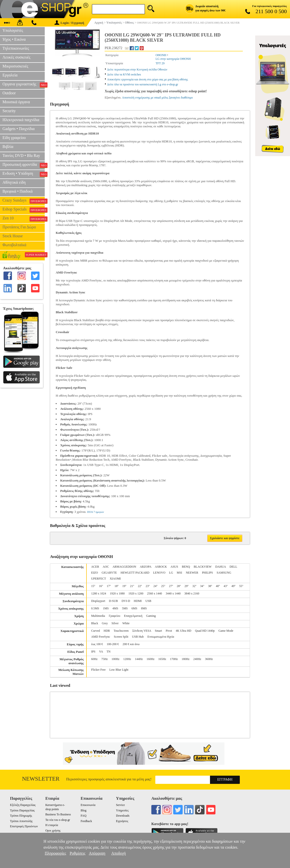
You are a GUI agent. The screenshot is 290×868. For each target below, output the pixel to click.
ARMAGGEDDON (124, 567)
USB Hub (138, 637)
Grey (105, 623)
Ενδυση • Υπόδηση (24, 174)
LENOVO (159, 573)
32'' (194, 586)
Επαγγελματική (133, 616)
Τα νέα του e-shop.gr (58, 820)
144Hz (139, 659)
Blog (84, 810)
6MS (134, 608)
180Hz (186, 659)
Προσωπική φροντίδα (24, 165)
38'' (210, 586)
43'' (226, 586)
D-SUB (113, 601)
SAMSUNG (224, 573)
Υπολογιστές (13, 30)
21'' (132, 586)
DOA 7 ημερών (95, 512)
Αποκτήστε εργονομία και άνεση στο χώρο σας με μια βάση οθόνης (147, 79)
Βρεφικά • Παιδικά (18, 191)
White (126, 623)
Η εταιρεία (52, 825)
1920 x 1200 (136, 593)
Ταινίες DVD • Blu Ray (21, 156)
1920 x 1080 (117, 593)
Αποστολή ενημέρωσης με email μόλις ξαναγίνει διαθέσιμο (157, 98)
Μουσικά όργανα (16, 102)
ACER (95, 567)
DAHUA (221, 567)
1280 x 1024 (99, 593)
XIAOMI (115, 579)
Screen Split (121, 637)
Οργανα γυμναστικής (24, 85)
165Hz (162, 659)
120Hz (127, 659)
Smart (158, 631)
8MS (144, 608)
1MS (106, 608)
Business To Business (58, 814)
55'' (241, 586)
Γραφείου (115, 616)
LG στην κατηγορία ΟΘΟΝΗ (173, 59)
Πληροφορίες (55, 853)
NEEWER (192, 573)
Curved (96, 631)
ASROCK (161, 567)
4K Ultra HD (184, 631)
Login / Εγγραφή (69, 23)
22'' (140, 586)
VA (101, 652)
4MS (115, 608)
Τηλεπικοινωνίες (16, 48)
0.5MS (95, 608)
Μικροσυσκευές (15, 66)
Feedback (86, 821)
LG (171, 573)
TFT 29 (160, 63)
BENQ (186, 567)
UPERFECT (99, 579)
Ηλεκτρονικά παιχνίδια (21, 120)
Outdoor (9, 93)
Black (95, 623)
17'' (109, 586)
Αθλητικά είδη (14, 182)
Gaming (151, 616)
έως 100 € (97, 644)
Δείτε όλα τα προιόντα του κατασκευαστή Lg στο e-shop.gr (143, 84)
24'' (155, 586)
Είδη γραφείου (14, 138)
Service (121, 805)
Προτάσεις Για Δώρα (19, 227)
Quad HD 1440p (205, 631)
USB (148, 601)
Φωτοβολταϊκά (14, 245)
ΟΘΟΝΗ (161, 55)
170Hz (174, 659)
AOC (106, 567)
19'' (124, 586)
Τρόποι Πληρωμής (21, 816)
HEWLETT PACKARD (135, 573)
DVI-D (126, 601)
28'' (179, 586)
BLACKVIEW (203, 567)
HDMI (138, 601)
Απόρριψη (97, 853)
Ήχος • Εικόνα (14, 39)
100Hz (116, 659)
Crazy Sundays (24, 201)
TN (109, 652)
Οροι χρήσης (53, 831)
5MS (125, 608)
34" (202, 586)
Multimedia (98, 616)
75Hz (105, 659)
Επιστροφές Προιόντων (24, 826)
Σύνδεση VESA (142, 631)
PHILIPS (207, 573)
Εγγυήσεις (122, 821)
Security (9, 111)
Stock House (13, 236)
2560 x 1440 (155, 593)
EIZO (95, 573)
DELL (233, 567)
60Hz (94, 659)
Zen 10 (24, 219)
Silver (115, 623)
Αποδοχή (119, 853)
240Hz (197, 659)
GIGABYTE (109, 573)
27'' (171, 586)
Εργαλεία (10, 75)
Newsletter (41, 779)
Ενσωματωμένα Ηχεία (161, 637)
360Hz (209, 659)
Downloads (123, 816)
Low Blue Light (119, 670)
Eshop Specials (24, 210)
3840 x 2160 (192, 593)
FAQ (84, 816)
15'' (93, 586)
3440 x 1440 (173, 593)
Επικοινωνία (88, 805)
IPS (93, 652)
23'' (148, 586)
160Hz (151, 659)
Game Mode (226, 631)
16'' (101, 586)
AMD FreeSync (101, 637)
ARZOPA (145, 567)
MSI (179, 573)
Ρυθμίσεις (77, 853)
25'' (163, 586)
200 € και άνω (131, 644)
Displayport (98, 601)
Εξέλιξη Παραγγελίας (23, 805)
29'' (187, 586)
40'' (218, 586)
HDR (107, 631)
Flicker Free (98, 670)
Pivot (169, 631)
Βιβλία (8, 147)
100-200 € (113, 644)
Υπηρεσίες (122, 810)
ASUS (174, 567)
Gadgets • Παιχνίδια (19, 129)
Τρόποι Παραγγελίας (22, 810)
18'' (117, 586)
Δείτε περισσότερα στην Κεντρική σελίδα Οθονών (137, 69)
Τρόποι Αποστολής (21, 821)
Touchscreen (121, 631)
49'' (233, 586)
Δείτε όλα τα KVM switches (124, 74)
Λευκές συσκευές (16, 57)
